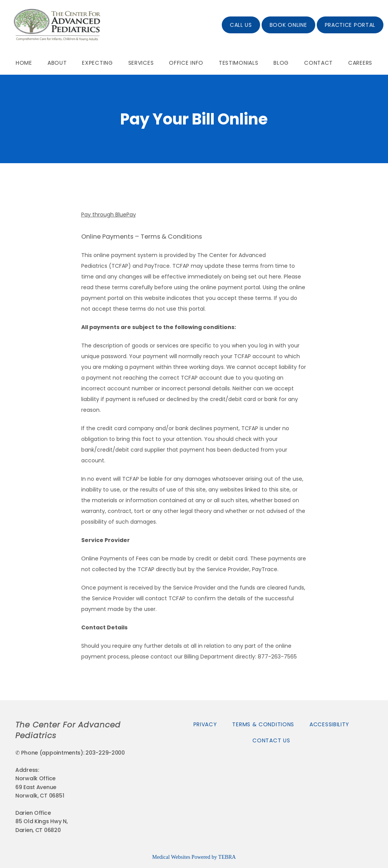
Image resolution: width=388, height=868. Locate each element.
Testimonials (238, 63)
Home (24, 63)
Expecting (97, 63)
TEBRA (227, 857)
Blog (281, 63)
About (57, 63)
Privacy (205, 724)
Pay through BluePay (109, 215)
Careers (360, 63)
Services (141, 63)
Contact (318, 63)
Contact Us (271, 740)
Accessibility (329, 724)
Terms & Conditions (263, 724)
